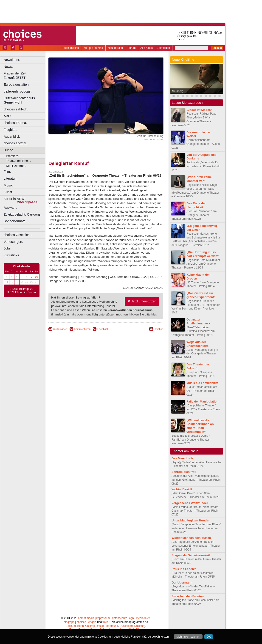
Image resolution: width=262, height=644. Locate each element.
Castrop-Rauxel (95, 626)
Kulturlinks (11, 255)
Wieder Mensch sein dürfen (191, 538)
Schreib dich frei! (184, 472)
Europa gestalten (16, 85)
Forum (132, 48)
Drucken (159, 329)
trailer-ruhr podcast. (18, 91)
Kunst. (8, 192)
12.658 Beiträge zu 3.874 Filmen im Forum (21, 291)
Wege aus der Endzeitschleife (197, 344)
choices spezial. (15, 143)
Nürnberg (178, 91)
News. (8, 67)
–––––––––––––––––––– (22, 228)
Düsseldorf (126, 626)
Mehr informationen (188, 637)
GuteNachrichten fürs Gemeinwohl (19, 100)
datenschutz (120, 618)
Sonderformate (15, 221)
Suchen (217, 48)
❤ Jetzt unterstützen (142, 301)
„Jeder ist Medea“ (199, 110)
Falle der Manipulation (202, 401)
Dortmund (112, 626)
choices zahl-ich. (16, 109)
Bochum (71, 626)
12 (12, 282)
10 (36, 277)
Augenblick (12, 137)
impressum (103, 618)
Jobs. (8, 248)
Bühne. (9, 150)
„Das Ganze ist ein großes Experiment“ (201, 295)
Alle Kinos (147, 48)
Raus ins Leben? (184, 569)
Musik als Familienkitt (202, 383)
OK (209, 637)
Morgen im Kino (93, 48)
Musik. (8, 185)
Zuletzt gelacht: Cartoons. (23, 214)
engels (92, 622)
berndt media (86, 618)
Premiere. (13, 156)
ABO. (8, 116)
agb (132, 618)
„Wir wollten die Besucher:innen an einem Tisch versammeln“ (200, 426)
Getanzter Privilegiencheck (198, 321)
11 (7, 282)
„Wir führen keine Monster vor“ (199, 179)
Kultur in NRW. (14, 199)
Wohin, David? (182, 489)
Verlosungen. (13, 242)
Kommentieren (82, 329)
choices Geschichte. (18, 235)
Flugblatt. (10, 130)
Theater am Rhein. (18, 161)
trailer (106, 622)
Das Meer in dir (182, 458)
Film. (7, 172)
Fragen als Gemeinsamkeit (191, 555)
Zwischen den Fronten (188, 596)
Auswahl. (10, 208)
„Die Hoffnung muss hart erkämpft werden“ (203, 254)
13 (17, 282)
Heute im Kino (70, 48)
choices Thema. (15, 123)
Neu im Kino (115, 48)
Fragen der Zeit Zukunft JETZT (25, 75)
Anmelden (164, 48)
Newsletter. (12, 60)
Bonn (81, 626)
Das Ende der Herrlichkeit (196, 205)
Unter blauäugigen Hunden (191, 520)
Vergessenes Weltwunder (190, 503)
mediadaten (143, 618)
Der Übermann (182, 582)
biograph (69, 622)
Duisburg (140, 626)
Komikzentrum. (16, 166)
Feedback (103, 329)
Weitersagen (60, 329)
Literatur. (10, 178)
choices (81, 622)
